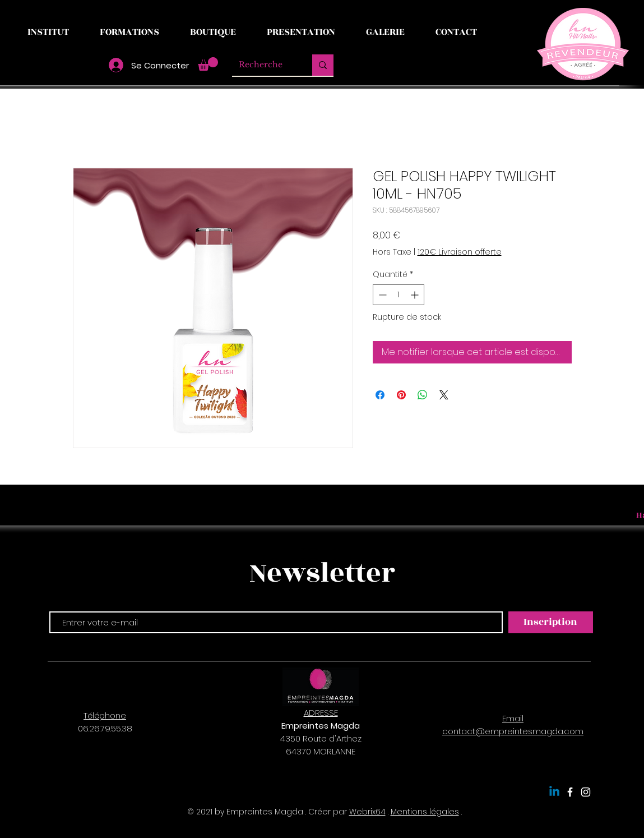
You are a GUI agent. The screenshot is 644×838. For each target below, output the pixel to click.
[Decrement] (381, 295)
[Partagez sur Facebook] (380, 395)
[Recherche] (264, 65)
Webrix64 (367, 812)
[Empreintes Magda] (570, 792)
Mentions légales (425, 812)
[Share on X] (444, 395)
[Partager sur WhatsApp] (423, 395)
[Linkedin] (554, 792)
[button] (208, 64)
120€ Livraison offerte (460, 252)
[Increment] (416, 295)
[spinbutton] (399, 295)
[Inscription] (551, 622)
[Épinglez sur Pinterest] (401, 395)
